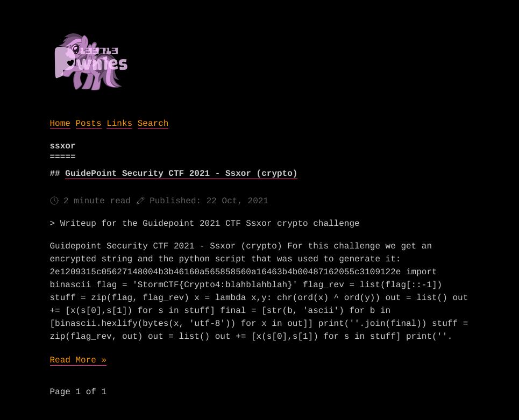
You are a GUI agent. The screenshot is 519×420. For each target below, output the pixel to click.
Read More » (79, 360)
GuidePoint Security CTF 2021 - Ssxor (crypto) (181, 174)
